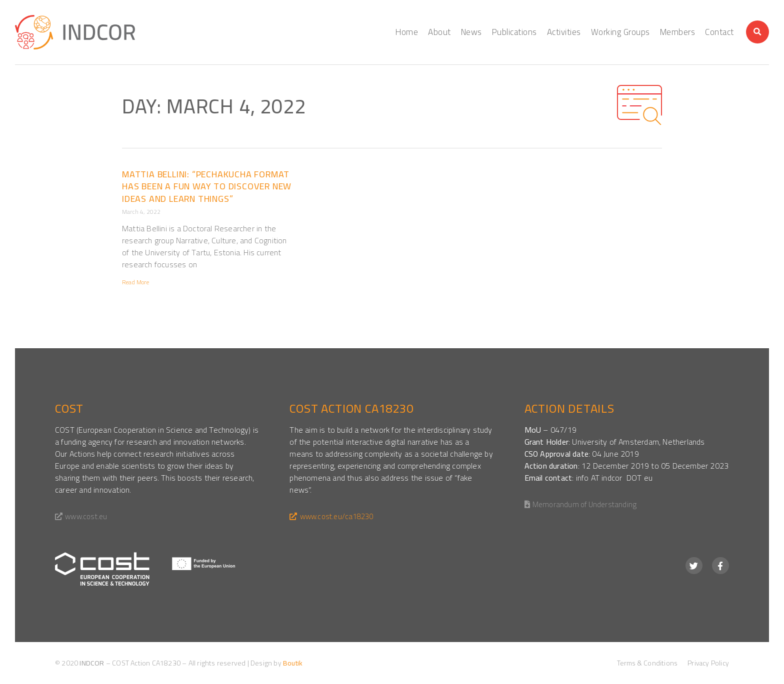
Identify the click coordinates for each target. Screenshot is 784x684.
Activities (564, 32)
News (471, 32)
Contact (719, 32)
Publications (514, 32)
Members (678, 32)
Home (407, 32)
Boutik (293, 663)
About (439, 32)
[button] (757, 32)
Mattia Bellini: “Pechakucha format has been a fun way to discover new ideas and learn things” (207, 186)
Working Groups (620, 32)
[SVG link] (145, 569)
